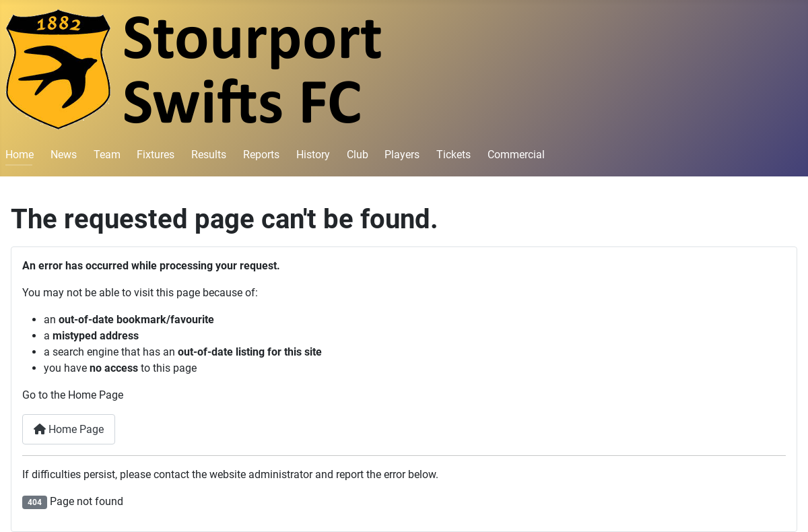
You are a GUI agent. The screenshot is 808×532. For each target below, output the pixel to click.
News (64, 155)
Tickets (453, 155)
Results (209, 155)
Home (20, 155)
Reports (261, 155)
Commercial (516, 155)
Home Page (69, 429)
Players (402, 155)
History (313, 155)
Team (107, 155)
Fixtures (156, 155)
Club (358, 155)
